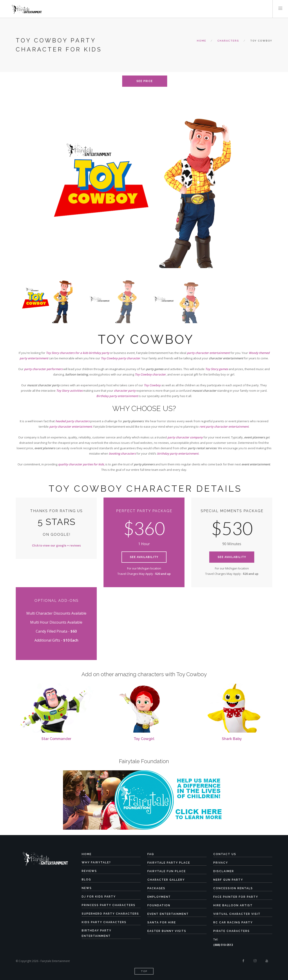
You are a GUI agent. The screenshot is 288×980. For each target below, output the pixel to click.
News (87, 888)
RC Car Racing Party (233, 922)
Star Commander (56, 739)
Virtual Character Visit (237, 914)
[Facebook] (243, 961)
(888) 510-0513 (223, 945)
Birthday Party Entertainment (97, 933)
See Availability (144, 557)
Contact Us (225, 854)
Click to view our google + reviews (56, 545)
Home (202, 41)
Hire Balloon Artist (233, 905)
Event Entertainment (168, 914)
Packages (156, 888)
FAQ (151, 854)
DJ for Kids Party (99, 897)
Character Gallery (166, 880)
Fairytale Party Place (169, 863)
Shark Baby (232, 739)
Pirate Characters (232, 931)
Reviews (89, 871)
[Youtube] (267, 961)
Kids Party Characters (104, 922)
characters (228, 41)
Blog (86, 880)
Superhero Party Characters (110, 914)
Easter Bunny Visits (167, 931)
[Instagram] (255, 961)
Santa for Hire (162, 922)
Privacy (221, 863)
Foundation (159, 905)
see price (145, 81)
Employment (159, 897)
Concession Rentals (233, 888)
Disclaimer (224, 871)
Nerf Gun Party (228, 880)
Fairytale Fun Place (167, 871)
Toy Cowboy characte (150, 374)
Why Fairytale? (96, 862)
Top (144, 971)
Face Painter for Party (236, 897)
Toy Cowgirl (144, 739)
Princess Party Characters (109, 905)
